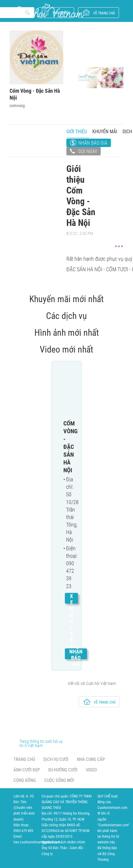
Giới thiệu (77, 132)
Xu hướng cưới (63, 770)
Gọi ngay (84, 152)
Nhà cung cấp (91, 759)
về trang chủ (104, 13)
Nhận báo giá (93, 143)
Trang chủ (24, 759)
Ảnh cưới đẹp (27, 770)
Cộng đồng (25, 780)
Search (28, 13)
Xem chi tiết (71, 621)
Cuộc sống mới (59, 780)
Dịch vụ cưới (56, 759)
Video (91, 770)
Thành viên (61, 13)
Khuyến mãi (105, 132)
